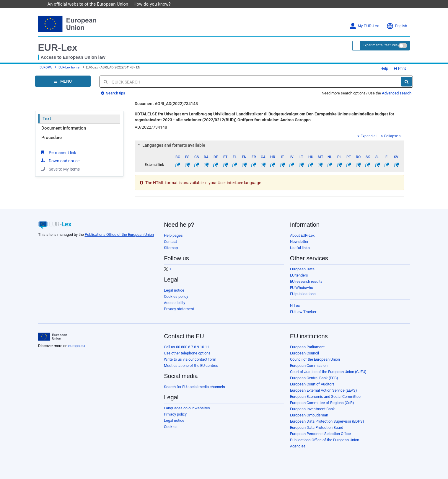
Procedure (52, 138)
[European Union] (53, 337)
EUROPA (46, 67)
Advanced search (397, 93)
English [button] (397, 26)
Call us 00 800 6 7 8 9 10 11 (186, 347)
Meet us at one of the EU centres (191, 366)
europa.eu (76, 346)
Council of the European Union (315, 359)
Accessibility (175, 303)
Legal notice (174, 290)
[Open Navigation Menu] (63, 81)
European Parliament (307, 347)
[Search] (407, 82)
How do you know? (155, 4)
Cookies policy (176, 296)
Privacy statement (179, 309)
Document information (64, 128)
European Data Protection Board (317, 427)
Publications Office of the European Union (119, 234)
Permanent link (58, 152)
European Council (304, 353)
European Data (302, 269)
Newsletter (299, 242)
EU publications (303, 294)
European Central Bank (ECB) (314, 378)
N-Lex (295, 306)
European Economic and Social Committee (325, 397)
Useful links (300, 248)
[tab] (269, 145)
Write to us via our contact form (190, 359)
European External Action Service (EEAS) (324, 390)
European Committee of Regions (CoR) (322, 403)
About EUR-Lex (302, 235)
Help (382, 68)
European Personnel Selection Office (320, 434)
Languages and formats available (171, 145)
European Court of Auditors (312, 384)
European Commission (309, 366)
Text (47, 119)
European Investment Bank (312, 409)
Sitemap (171, 248)
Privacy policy (175, 414)
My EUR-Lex (364, 26)
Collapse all (392, 136)
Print (400, 68)
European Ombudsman (309, 415)
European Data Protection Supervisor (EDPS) (327, 421)
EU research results (306, 281)
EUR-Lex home (69, 67)
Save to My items (60, 169)
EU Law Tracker (303, 312)
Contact (170, 242)
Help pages (173, 235)
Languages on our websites (187, 408)
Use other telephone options (187, 353)
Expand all (367, 136)
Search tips (113, 93)
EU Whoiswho (302, 288)
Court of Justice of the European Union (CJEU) (328, 372)
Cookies (171, 427)
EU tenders (299, 275)
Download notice (60, 161)
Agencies (298, 446)
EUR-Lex (58, 48)
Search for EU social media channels (194, 387)
